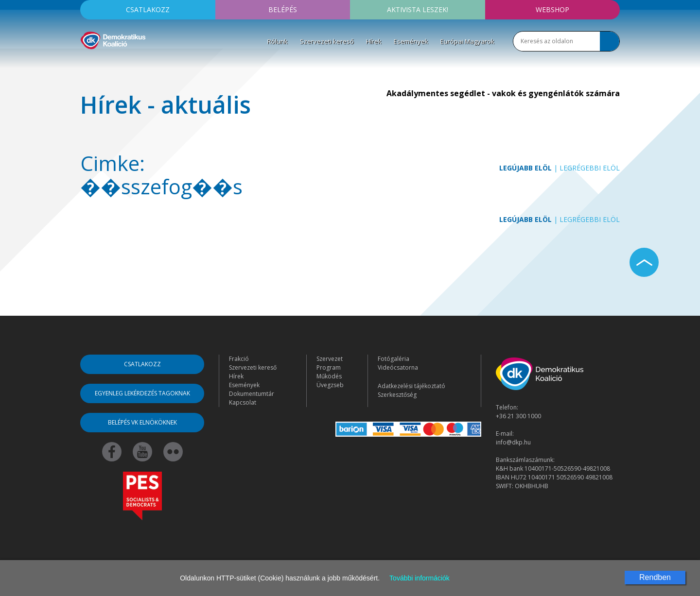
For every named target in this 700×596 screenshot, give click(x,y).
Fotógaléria (394, 359)
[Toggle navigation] (87, 64)
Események (411, 41)
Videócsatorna (398, 367)
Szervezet (330, 359)
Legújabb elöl (525, 168)
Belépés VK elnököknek (142, 422)
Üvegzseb (330, 385)
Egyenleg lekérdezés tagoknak (142, 393)
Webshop (552, 9)
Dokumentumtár (252, 394)
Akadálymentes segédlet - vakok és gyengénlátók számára (503, 93)
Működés (329, 376)
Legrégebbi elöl (590, 168)
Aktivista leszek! (418, 9)
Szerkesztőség (397, 395)
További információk (420, 578)
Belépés (283, 9)
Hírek (374, 41)
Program (329, 367)
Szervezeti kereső (327, 41)
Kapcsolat (243, 402)
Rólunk (278, 41)
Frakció (239, 359)
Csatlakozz (148, 9)
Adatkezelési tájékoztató (411, 386)
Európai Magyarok (467, 41)
